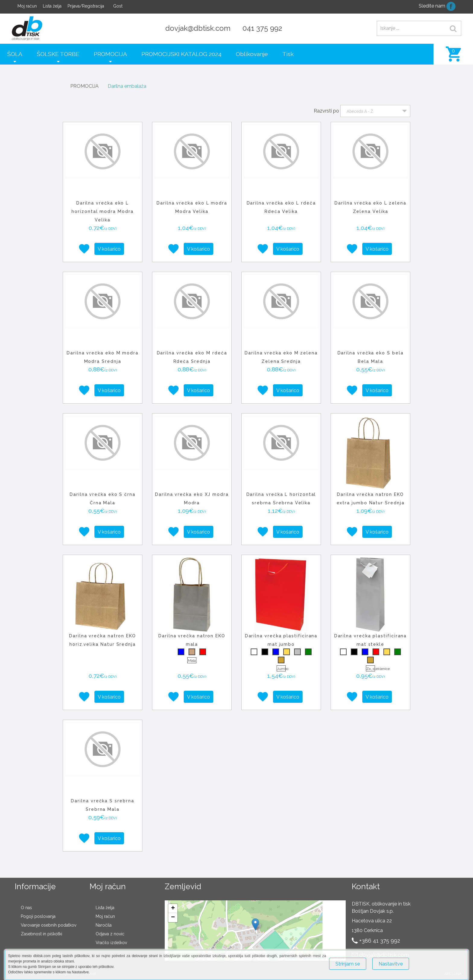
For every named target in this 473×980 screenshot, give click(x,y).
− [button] (173, 918)
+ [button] (173, 909)
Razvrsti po (326, 111)
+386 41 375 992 (380, 941)
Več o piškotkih (431, 961)
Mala (192, 661)
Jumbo (281, 669)
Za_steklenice (371, 669)
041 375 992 (262, 28)
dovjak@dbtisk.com (198, 28)
